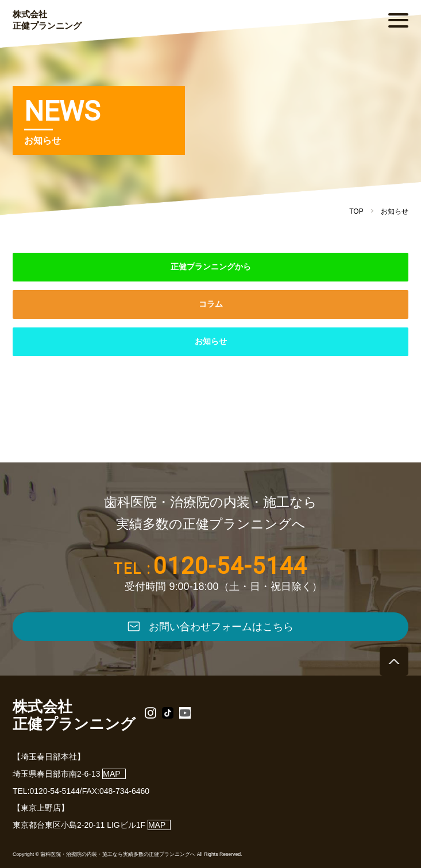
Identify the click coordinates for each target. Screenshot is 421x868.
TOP (356, 211)
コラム (211, 304)
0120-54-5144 (230, 566)
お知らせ (211, 341)
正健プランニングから (211, 267)
